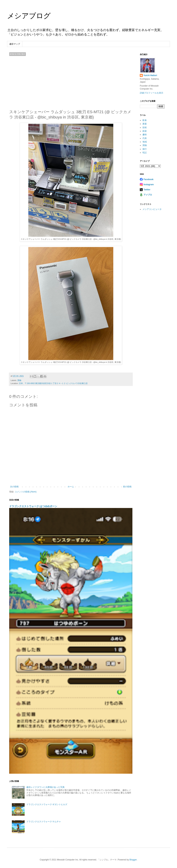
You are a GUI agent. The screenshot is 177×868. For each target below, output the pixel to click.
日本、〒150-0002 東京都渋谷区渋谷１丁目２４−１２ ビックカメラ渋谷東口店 (53, 383)
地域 (145, 142)
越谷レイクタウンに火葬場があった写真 (45, 787)
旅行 (145, 149)
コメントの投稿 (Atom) (26, 492)
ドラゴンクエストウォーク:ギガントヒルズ (47, 804)
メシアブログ (29, 16)
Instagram (149, 185)
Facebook (149, 179)
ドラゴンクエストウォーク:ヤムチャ (44, 822)
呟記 (145, 153)
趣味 (145, 135)
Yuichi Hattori (150, 75)
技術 (145, 127)
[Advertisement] (71, 82)
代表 (145, 138)
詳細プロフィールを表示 (152, 93)
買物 (19, 380)
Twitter (147, 190)
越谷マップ (15, 44)
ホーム (71, 487)
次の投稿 (14, 487)
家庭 (145, 124)
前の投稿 (127, 487)
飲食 (145, 120)
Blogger (133, 860)
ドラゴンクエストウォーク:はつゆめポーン (33, 506)
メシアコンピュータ (152, 209)
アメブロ (148, 195)
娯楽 (145, 131)
